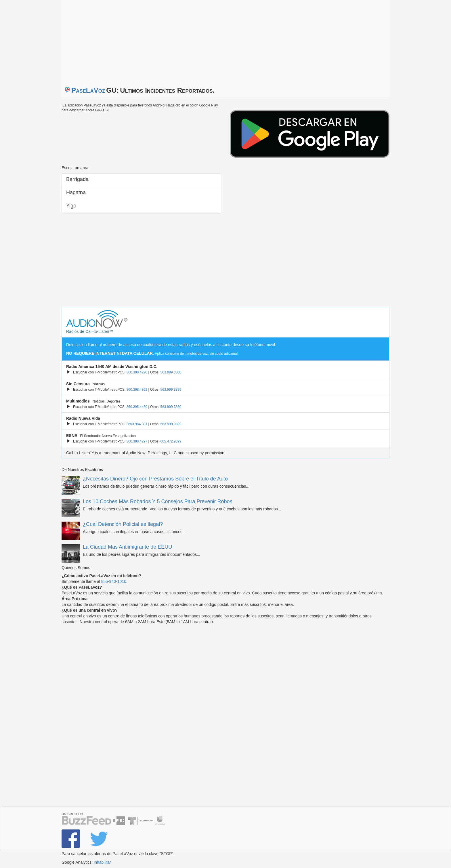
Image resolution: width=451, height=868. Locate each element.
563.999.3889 (171, 424)
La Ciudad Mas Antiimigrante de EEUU (127, 547)
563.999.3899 (171, 390)
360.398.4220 (137, 372)
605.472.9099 (171, 441)
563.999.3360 (171, 407)
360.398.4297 (137, 441)
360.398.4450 (137, 407)
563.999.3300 (171, 372)
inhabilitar (102, 862)
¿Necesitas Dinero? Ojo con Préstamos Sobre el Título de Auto (155, 479)
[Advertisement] (133, 40)
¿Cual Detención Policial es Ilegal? (123, 524)
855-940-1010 (114, 581)
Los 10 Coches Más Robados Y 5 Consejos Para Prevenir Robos (158, 501)
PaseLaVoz (88, 90)
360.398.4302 (137, 390)
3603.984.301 (137, 424)
